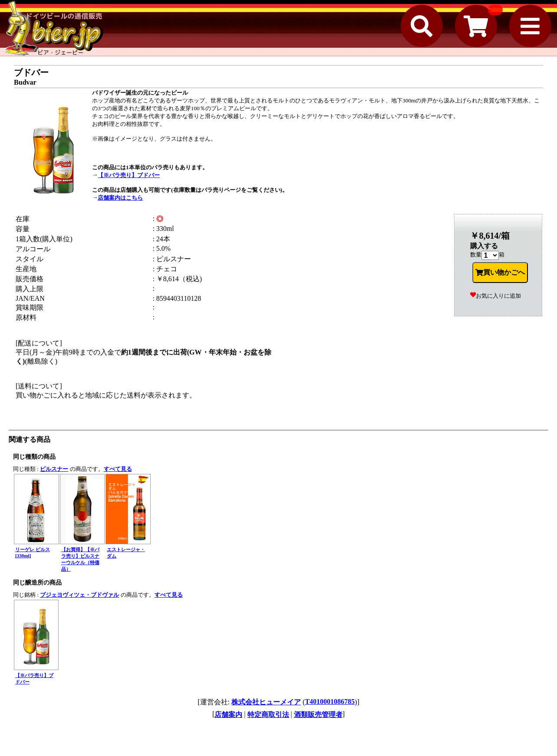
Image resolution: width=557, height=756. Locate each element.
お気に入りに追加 (496, 296)
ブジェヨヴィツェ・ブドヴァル (79, 595)
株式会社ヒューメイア (266, 702)
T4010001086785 (330, 702)
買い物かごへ (500, 273)
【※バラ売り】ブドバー (129, 175)
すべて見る (118, 469)
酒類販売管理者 (318, 715)
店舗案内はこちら (120, 198)
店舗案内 (228, 715)
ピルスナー (54, 469)
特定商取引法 (268, 715)
